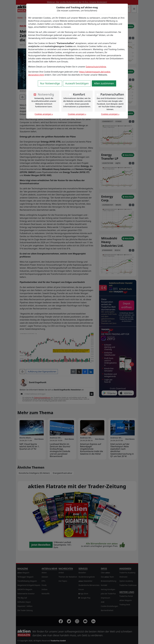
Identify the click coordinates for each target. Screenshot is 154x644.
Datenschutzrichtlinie (96, 67)
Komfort (79, 94)
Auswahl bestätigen (77, 83)
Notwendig (46, 94)
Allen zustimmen (104, 83)
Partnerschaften (112, 94)
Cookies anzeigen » (44, 114)
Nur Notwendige (50, 83)
